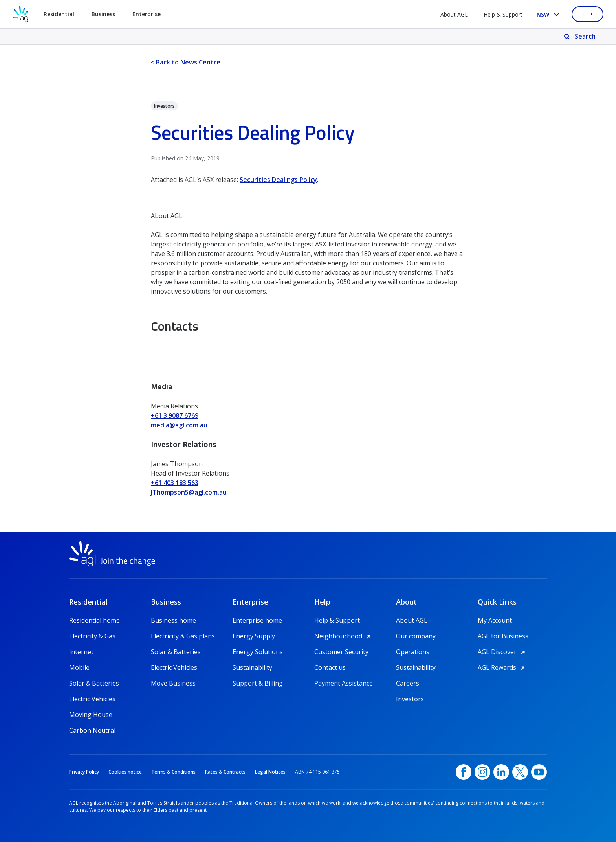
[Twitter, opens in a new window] (520, 772)
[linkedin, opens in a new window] (501, 772)
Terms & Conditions (173, 772)
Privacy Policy (84, 772)
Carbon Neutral (92, 730)
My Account (495, 620)
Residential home (94, 620)
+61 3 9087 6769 (175, 415)
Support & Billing (258, 683)
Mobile (79, 667)
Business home (173, 620)
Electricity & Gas (92, 636)
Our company (416, 636)
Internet (81, 652)
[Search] (580, 37)
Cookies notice (125, 772)
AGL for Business (503, 636)
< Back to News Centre (186, 62)
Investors (410, 699)
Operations (413, 652)
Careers (408, 683)
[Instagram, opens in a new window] (482, 772)
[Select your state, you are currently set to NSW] (549, 14)
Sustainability (252, 667)
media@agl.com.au (179, 425)
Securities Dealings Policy (278, 180)
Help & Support (503, 14)
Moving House (91, 715)
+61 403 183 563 (175, 483)
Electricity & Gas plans (183, 636)
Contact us (330, 667)
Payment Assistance (344, 683)
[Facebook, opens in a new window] (464, 772)
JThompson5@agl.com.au (189, 492)
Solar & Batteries (94, 683)
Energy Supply (254, 636)
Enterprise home (257, 620)
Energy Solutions (258, 652)
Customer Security (341, 652)
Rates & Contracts (225, 772)
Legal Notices (270, 772)
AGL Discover (503, 652)
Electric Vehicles (92, 699)
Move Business (173, 683)
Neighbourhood (344, 636)
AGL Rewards (502, 667)
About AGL (454, 14)
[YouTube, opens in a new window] (539, 772)
